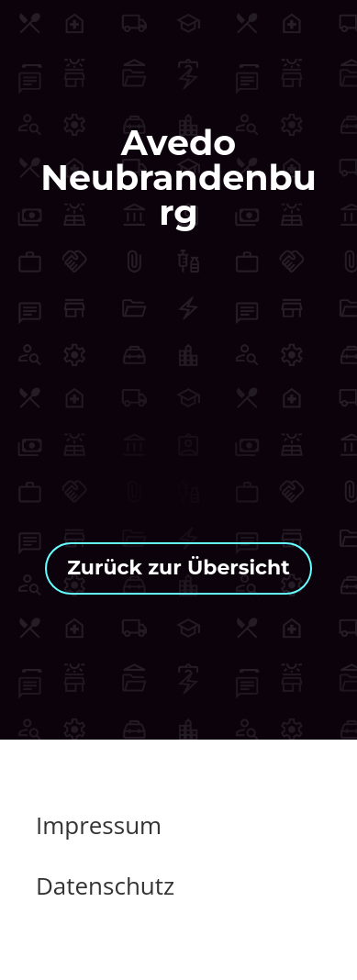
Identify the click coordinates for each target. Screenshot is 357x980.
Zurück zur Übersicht (178, 568)
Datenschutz (105, 885)
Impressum (99, 825)
